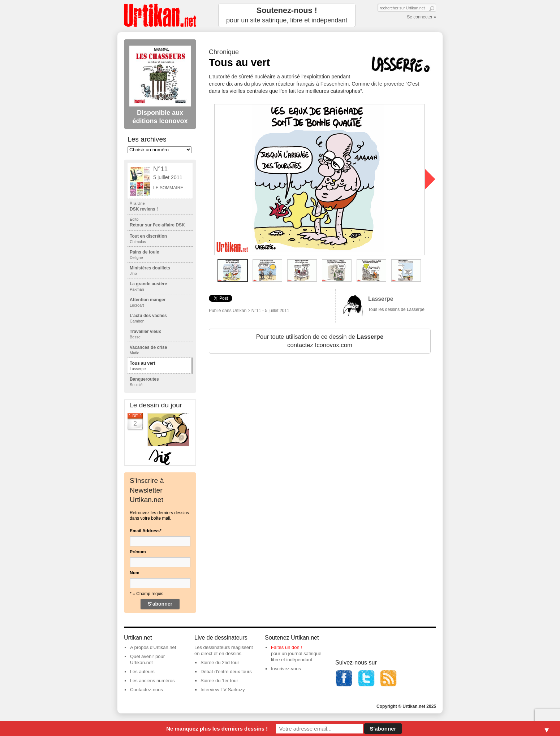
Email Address (146, 531)
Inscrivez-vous (286, 669)
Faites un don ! (287, 647)
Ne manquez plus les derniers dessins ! (217, 729)
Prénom (138, 552)
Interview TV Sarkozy (223, 690)
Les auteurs (142, 672)
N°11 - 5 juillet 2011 (270, 311)
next (430, 179)
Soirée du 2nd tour (220, 663)
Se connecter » (421, 17)
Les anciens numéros (152, 681)
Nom (135, 573)
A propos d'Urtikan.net (153, 647)
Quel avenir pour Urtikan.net (147, 659)
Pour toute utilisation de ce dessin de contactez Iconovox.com (320, 341)
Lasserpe (381, 299)
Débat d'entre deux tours (226, 672)
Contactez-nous (147, 690)
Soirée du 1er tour (219, 681)
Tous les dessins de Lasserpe (396, 309)
